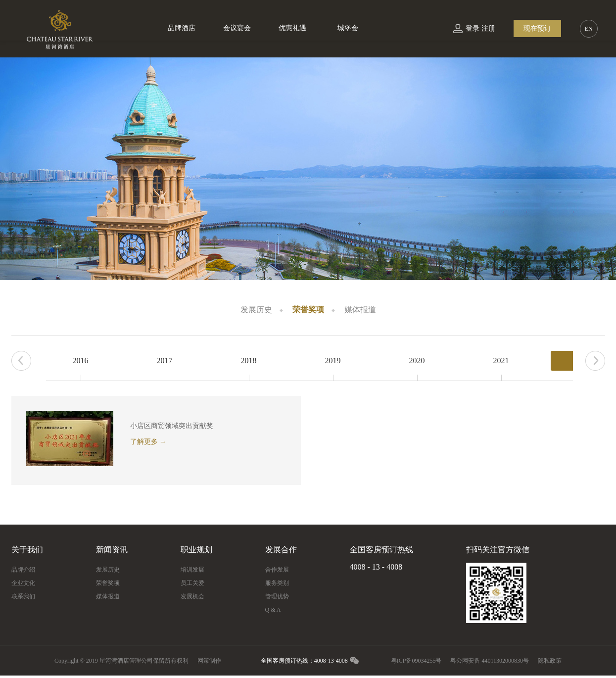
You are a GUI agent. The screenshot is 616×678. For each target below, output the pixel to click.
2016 (81, 361)
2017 (165, 361)
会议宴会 (237, 28)
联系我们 (23, 596)
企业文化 (23, 583)
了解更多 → (148, 442)
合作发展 (277, 570)
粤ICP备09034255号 (416, 661)
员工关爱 (192, 583)
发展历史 (256, 310)
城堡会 (348, 28)
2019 (333, 361)
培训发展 (192, 570)
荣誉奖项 (308, 310)
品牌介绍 (23, 570)
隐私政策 (550, 661)
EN (589, 29)
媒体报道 (360, 310)
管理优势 (277, 596)
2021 (501, 361)
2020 (417, 361)
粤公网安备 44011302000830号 (490, 661)
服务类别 (277, 583)
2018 (249, 361)
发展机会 (192, 596)
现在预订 (537, 28)
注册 (488, 28)
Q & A (273, 610)
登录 (473, 28)
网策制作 (209, 661)
